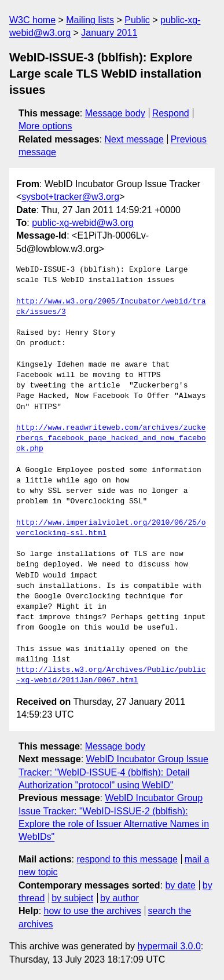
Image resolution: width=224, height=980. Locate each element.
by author (120, 898)
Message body (115, 113)
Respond (171, 113)
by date (180, 885)
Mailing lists (90, 20)
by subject (72, 898)
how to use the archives (93, 911)
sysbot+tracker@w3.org (70, 197)
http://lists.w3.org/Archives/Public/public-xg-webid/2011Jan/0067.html (111, 675)
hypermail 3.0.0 (169, 946)
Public (137, 20)
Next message (134, 139)
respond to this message (127, 859)
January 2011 (109, 33)
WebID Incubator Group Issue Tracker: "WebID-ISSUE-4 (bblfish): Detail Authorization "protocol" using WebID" (113, 772)
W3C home (32, 20)
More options (45, 126)
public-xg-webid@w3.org (82, 223)
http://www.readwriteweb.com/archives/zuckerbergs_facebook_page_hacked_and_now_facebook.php (111, 438)
